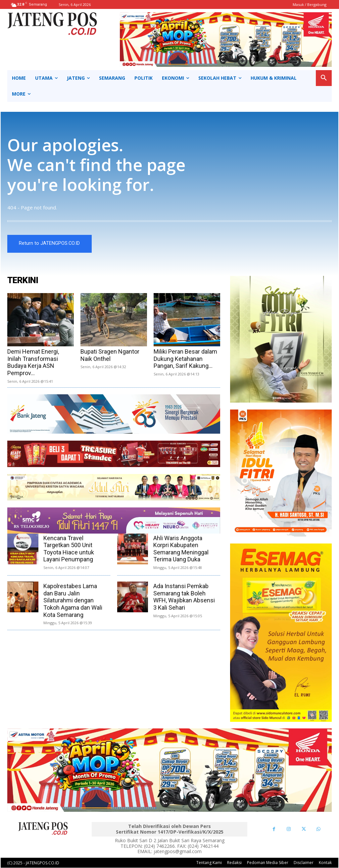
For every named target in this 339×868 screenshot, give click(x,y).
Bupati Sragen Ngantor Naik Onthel (110, 355)
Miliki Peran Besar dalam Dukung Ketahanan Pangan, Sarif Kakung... (185, 359)
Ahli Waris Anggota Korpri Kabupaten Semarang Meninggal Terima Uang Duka (181, 549)
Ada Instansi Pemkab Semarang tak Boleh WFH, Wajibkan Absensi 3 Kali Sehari (184, 597)
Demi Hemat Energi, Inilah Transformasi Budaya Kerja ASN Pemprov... (33, 363)
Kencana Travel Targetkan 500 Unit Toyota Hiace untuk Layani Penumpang (69, 549)
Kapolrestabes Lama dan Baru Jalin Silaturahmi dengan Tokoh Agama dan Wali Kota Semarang (73, 601)
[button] (324, 78)
